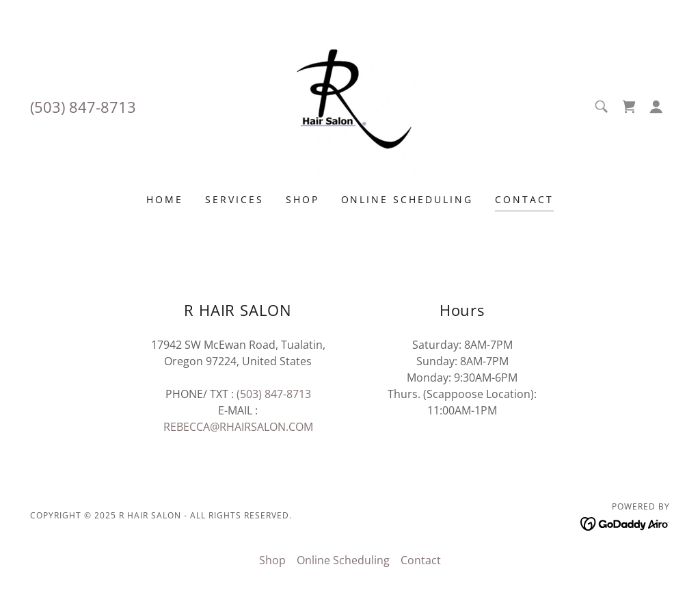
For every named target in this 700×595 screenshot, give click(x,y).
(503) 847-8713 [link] (83, 107)
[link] (350, 105)
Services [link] (234, 199)
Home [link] (165, 199)
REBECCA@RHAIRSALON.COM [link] (238, 427)
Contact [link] (524, 199)
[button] (656, 107)
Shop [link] (302, 199)
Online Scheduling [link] (407, 199)
